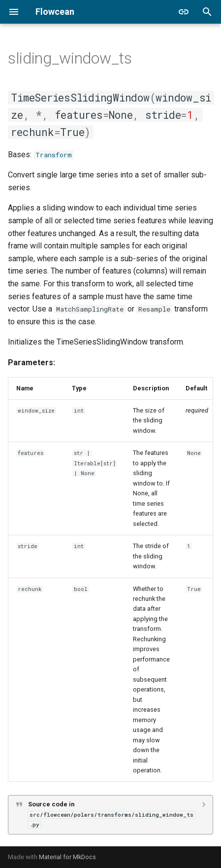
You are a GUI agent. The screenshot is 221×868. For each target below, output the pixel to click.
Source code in (111, 814)
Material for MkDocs (67, 857)
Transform (54, 155)
